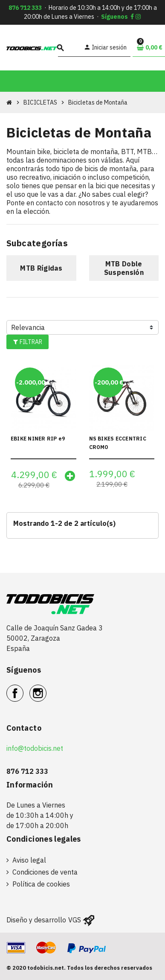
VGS (75, 920)
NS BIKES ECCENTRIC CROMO (118, 443)
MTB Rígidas (41, 268)
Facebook (23, 688)
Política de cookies (41, 884)
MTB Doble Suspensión (124, 268)
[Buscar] (69, 48)
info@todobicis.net (35, 748)
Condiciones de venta (45, 872)
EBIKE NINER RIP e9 (38, 439)
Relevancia (28, 327)
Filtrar (27, 342)
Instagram (46, 688)
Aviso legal (29, 860)
